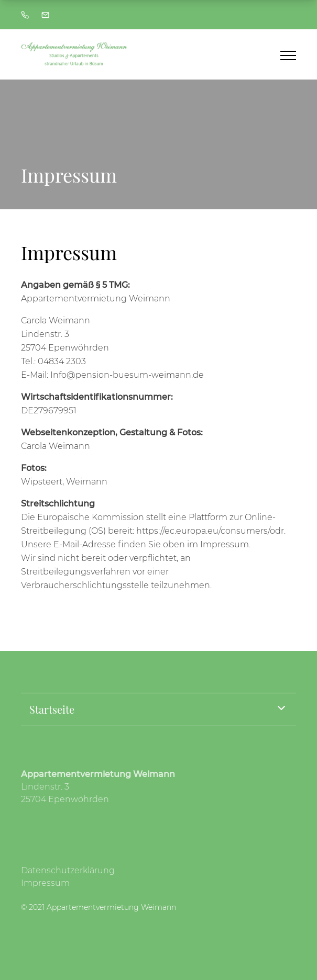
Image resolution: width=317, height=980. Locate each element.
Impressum (45, 883)
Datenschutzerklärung (68, 870)
